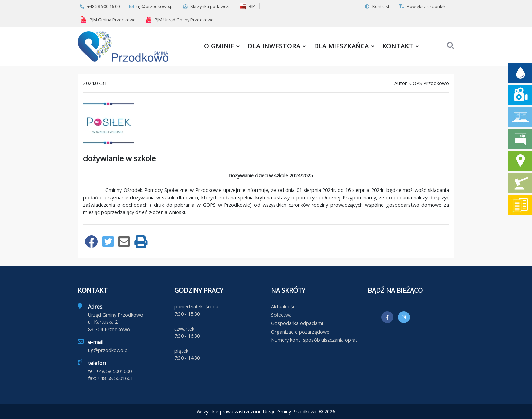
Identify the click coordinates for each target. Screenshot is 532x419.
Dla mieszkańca (341, 46)
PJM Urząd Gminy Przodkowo (179, 20)
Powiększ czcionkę (422, 6)
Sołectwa (281, 315)
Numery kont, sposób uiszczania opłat (314, 340)
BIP (248, 6)
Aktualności (284, 307)
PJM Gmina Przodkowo (108, 20)
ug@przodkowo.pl (151, 6)
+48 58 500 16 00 (100, 6)
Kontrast (377, 6)
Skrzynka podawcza (207, 6)
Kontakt (398, 46)
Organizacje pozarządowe (300, 332)
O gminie (219, 46)
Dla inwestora (274, 46)
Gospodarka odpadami (297, 323)
